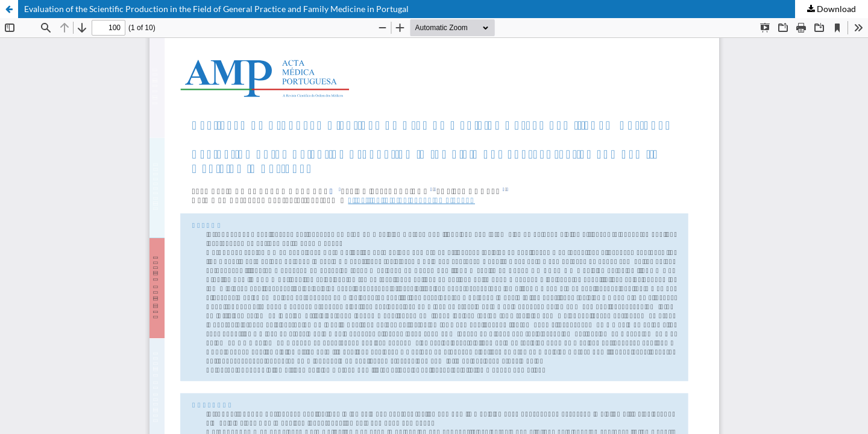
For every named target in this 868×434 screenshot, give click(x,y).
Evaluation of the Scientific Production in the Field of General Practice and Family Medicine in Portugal (216, 9)
